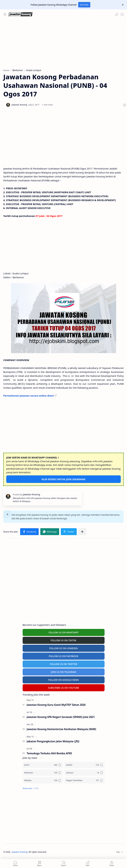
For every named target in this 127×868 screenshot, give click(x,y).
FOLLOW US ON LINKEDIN (64, 648)
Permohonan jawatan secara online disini (29, 396)
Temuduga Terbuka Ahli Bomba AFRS (49, 753)
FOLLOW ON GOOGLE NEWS (63, 680)
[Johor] (43, 765)
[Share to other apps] (82, 532)
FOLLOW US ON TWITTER (63, 664)
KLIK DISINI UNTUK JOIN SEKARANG (63, 479)
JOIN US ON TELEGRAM (64, 672)
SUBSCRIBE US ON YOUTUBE (64, 688)
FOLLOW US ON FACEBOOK (63, 656)
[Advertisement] (63, 44)
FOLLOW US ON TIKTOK (63, 640)
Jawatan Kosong (20, 852)
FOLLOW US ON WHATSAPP (64, 632)
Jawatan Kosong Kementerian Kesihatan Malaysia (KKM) (61, 729)
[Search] (122, 14)
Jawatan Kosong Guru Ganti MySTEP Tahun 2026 (56, 705)
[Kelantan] (43, 773)
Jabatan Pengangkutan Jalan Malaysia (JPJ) (53, 741)
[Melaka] (43, 780)
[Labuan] (84, 773)
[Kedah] (84, 765)
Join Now (84, 5)
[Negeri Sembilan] (84, 780)
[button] (117, 14)
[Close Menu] (123, 5)
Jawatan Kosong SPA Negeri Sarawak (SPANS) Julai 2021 (61, 717)
